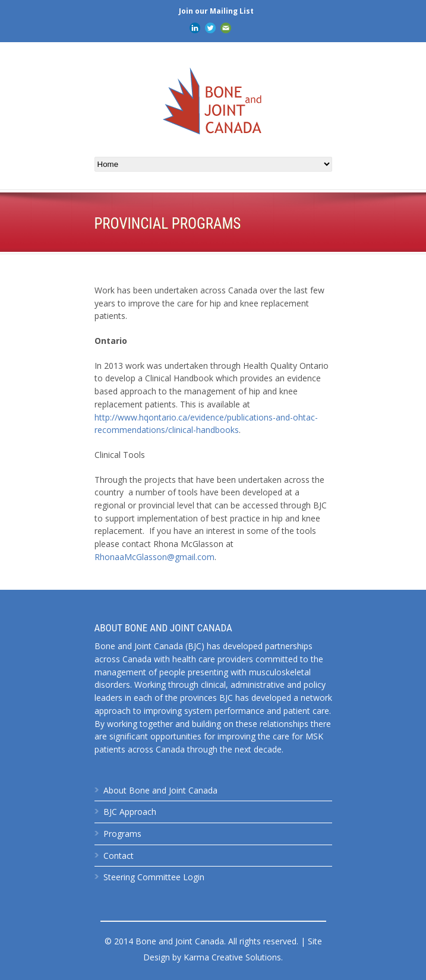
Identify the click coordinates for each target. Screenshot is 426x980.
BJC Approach (130, 812)
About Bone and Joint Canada (160, 790)
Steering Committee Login (154, 877)
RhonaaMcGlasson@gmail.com (154, 557)
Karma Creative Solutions (232, 957)
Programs (122, 834)
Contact (119, 856)
